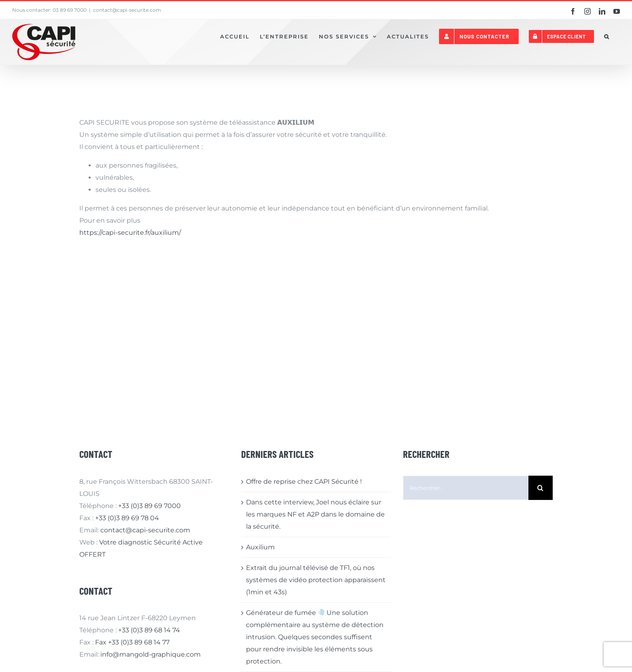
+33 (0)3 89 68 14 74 (149, 630)
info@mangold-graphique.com (151, 654)
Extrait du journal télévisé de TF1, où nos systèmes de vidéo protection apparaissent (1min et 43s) (316, 580)
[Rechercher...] (466, 488)
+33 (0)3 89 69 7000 (150, 506)
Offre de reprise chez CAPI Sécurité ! (304, 482)
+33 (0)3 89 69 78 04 (127, 518)
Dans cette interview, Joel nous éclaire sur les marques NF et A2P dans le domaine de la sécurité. (315, 514)
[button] (607, 36)
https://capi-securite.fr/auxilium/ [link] (130, 233)
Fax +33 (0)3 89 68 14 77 (132, 642)
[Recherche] (541, 488)
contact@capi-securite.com (127, 10)
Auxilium (260, 547)
